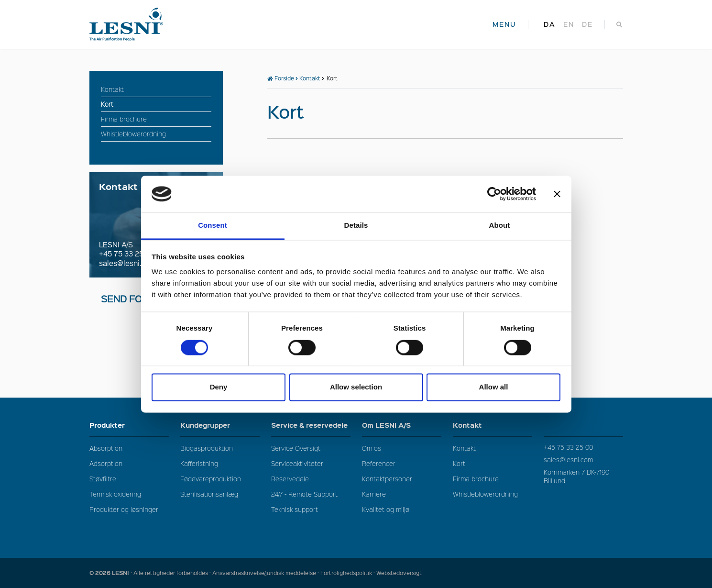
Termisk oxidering (115, 494)
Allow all (494, 387)
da (550, 24)
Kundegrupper (220, 425)
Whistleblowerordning (485, 494)
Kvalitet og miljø (386, 509)
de (587, 24)
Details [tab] (356, 226)
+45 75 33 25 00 (127, 254)
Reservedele (290, 479)
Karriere (374, 494)
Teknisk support (295, 509)
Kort (459, 463)
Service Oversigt (296, 448)
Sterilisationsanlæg (209, 494)
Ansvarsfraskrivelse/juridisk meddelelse (264, 573)
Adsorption (106, 463)
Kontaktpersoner (387, 479)
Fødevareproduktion (211, 479)
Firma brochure (476, 479)
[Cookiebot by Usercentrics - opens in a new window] (494, 194)
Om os (372, 448)
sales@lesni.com (127, 263)
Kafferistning (199, 463)
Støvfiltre (103, 479)
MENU (504, 24)
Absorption (106, 448)
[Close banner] (557, 194)
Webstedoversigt (399, 573)
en (569, 24)
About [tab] (500, 226)
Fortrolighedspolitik (346, 573)
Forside (281, 78)
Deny (219, 387)
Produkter (129, 425)
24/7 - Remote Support (304, 494)
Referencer (379, 463)
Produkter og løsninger (124, 509)
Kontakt (310, 78)
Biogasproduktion (207, 448)
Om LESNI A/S (402, 425)
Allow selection (356, 387)
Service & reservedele (311, 428)
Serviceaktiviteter (297, 463)
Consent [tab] (213, 226)
